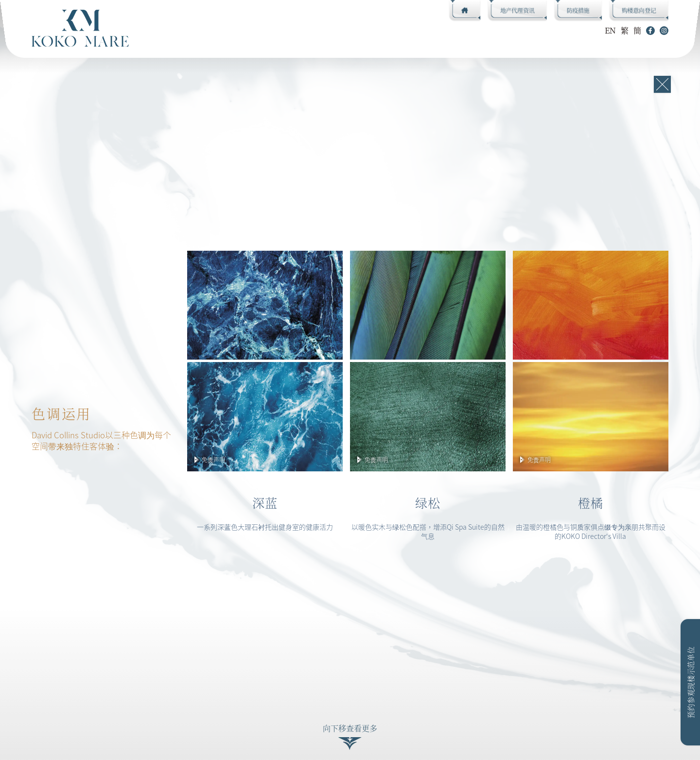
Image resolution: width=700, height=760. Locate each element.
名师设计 (243, 30)
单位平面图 (304, 30)
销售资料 (414, 30)
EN (610, 30)
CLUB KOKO (182, 30)
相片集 (361, 30)
